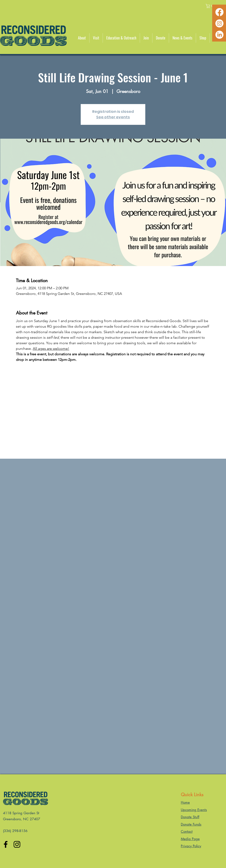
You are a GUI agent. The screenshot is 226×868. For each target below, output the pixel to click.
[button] (82, 38)
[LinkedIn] (219, 35)
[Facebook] (219, 12)
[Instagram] (219, 23)
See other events (113, 117)
